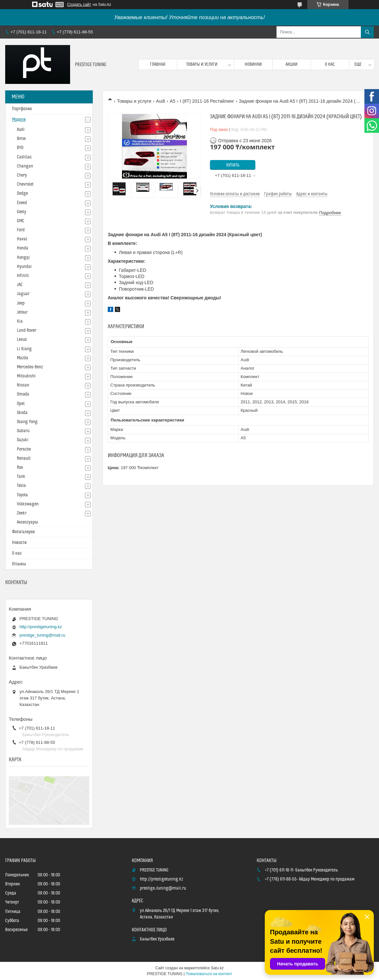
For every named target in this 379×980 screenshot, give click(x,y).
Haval (22, 239)
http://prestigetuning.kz (41, 627)
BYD (20, 148)
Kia (20, 321)
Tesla (21, 486)
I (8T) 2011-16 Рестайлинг (207, 101)
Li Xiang (24, 349)
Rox (20, 467)
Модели (19, 120)
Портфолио (22, 109)
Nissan (23, 385)
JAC (20, 285)
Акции (292, 64)
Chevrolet (25, 184)
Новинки (253, 64)
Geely (22, 212)
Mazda (23, 358)
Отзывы (19, 564)
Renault (24, 458)
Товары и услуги (202, 64)
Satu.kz (217, 968)
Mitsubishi (26, 376)
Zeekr (22, 513)
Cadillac (24, 157)
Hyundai (24, 267)
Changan (25, 166)
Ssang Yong (27, 422)
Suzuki (23, 440)
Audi (161, 101)
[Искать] (367, 32)
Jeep (21, 303)
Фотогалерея (23, 532)
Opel (21, 404)
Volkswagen (28, 504)
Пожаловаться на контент (209, 974)
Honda (23, 248)
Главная (158, 64)
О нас (330, 64)
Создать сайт (79, 5)
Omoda (23, 394)
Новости (19, 543)
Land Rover (27, 330)
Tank (21, 477)
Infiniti (23, 276)
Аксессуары (27, 522)
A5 (172, 101)
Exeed (22, 203)
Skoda (22, 413)
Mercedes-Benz (30, 367)
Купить (233, 165)
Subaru (23, 431)
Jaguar (23, 294)
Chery (22, 175)
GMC (21, 221)
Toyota (22, 495)
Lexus (22, 340)
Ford (21, 230)
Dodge (22, 193)
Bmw (21, 139)
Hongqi (23, 258)
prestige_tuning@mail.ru (42, 635)
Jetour (22, 312)
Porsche (24, 449)
